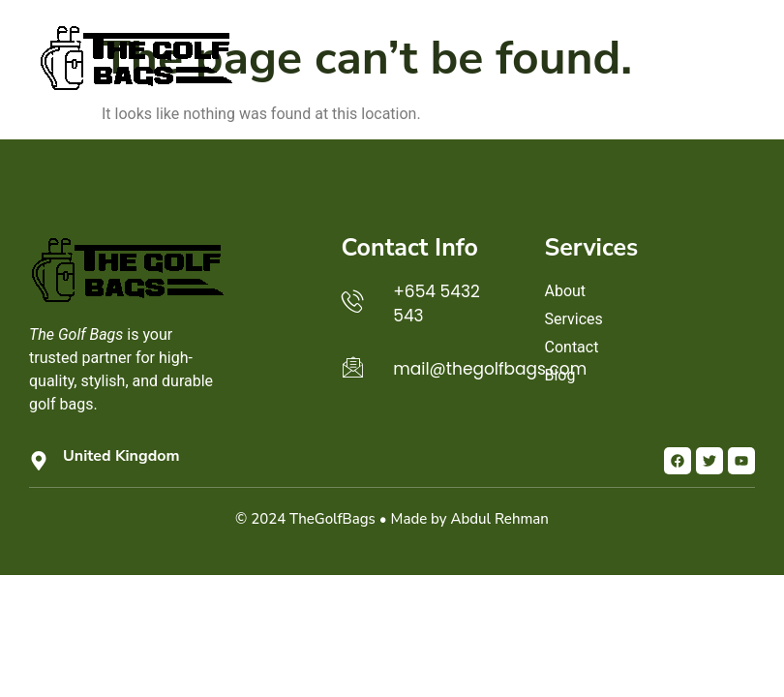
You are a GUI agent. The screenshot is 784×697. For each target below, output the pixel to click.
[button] (736, 55)
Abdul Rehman (499, 519)
